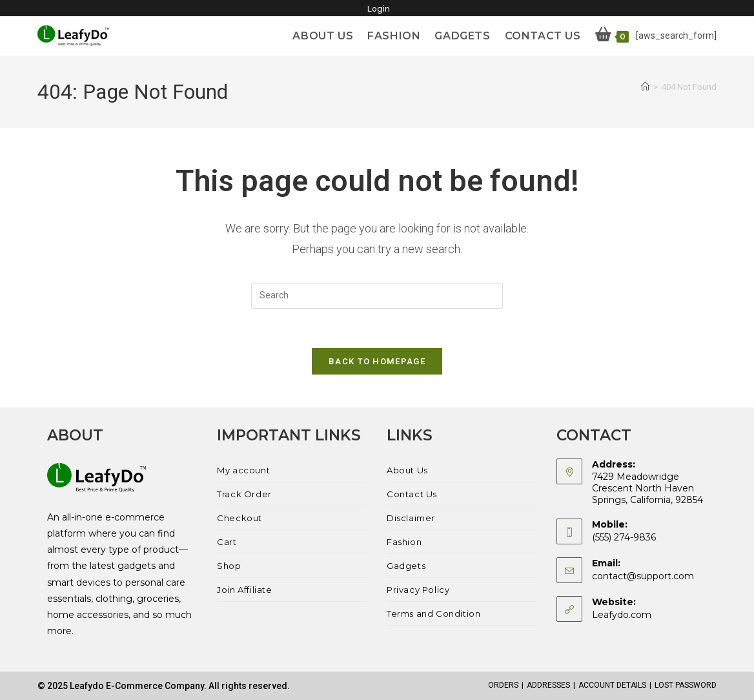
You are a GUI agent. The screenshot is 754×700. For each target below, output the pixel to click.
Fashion (404, 542)
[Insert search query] (377, 296)
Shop (229, 566)
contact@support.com (643, 576)
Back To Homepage (377, 361)
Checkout (239, 518)
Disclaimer (411, 518)
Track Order (244, 494)
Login (379, 9)
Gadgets (406, 566)
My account (243, 470)
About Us (407, 470)
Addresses (548, 685)
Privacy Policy (418, 590)
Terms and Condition (433, 613)
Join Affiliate (244, 590)
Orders (503, 685)
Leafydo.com (622, 615)
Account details (612, 685)
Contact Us (412, 494)
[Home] (645, 87)
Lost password (686, 685)
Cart (227, 542)
